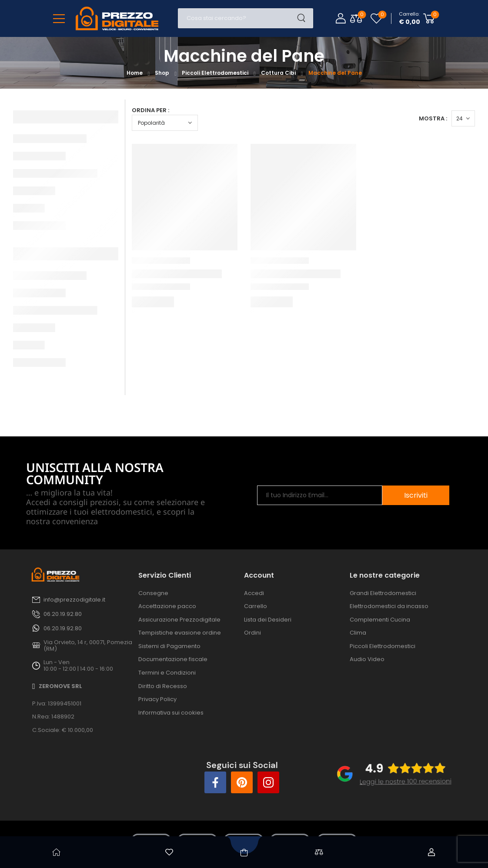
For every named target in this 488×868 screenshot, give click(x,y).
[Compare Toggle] (356, 18)
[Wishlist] (376, 18)
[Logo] (117, 18)
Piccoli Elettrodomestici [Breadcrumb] (215, 73)
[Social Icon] (215, 782)
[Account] (432, 852)
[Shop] (244, 852)
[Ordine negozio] (165, 123)
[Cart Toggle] (417, 18)
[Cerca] (237, 18)
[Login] (341, 18)
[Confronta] (319, 852)
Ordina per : (150, 110)
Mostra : (433, 118)
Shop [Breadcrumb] (162, 73)
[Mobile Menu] (59, 18)
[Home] (57, 852)
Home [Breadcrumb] (135, 73)
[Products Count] (463, 118)
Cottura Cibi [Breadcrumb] (278, 73)
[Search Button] (304, 18)
